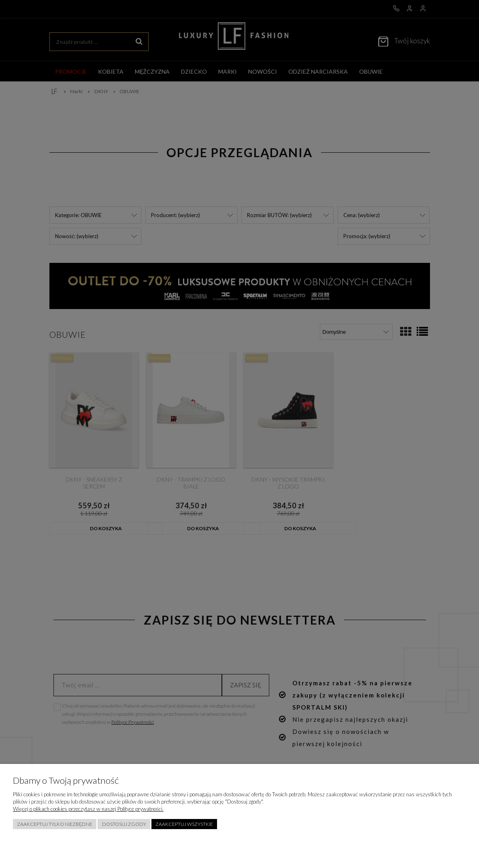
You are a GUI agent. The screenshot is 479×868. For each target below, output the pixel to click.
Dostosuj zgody (124, 824)
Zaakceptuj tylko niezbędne (55, 824)
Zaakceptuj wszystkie (184, 824)
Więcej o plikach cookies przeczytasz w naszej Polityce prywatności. (88, 809)
